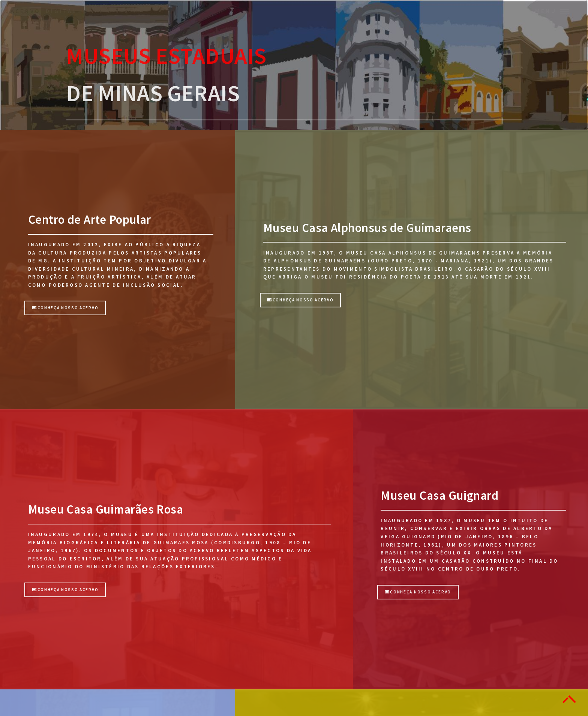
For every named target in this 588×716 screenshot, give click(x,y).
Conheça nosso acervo (65, 308)
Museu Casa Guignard (439, 495)
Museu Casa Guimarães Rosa (106, 509)
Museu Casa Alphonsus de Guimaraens (367, 228)
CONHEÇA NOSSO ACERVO (300, 300)
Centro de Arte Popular (90, 219)
